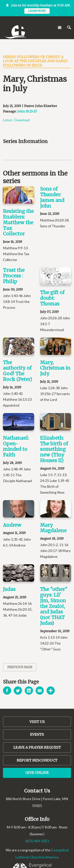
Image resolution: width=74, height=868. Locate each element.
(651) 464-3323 (37, 841)
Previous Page (20, 667)
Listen (8, 120)
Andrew (12, 525)
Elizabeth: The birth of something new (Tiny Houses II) (54, 449)
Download (22, 120)
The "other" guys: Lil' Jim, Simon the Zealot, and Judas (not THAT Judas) (54, 606)
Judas (9, 589)
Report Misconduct (37, 760)
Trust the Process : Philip (14, 276)
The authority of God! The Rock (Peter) (17, 371)
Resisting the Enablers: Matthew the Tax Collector (18, 222)
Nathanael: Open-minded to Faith (16, 446)
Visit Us (37, 722)
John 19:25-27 (27, 111)
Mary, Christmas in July (55, 368)
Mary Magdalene (53, 528)
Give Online (37, 773)
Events (37, 734)
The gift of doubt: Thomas (52, 298)
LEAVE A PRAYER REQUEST (37, 747)
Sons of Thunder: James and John (52, 197)
